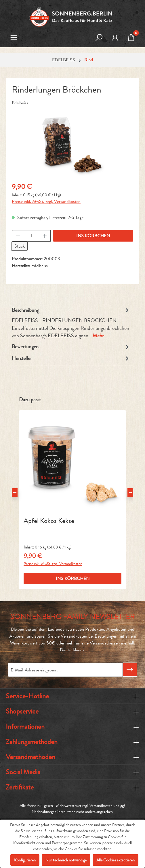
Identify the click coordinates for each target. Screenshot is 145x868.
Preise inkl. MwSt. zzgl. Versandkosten (46, 201)
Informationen (25, 726)
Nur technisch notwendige (66, 860)
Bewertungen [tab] (71, 347)
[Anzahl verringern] (18, 236)
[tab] (71, 323)
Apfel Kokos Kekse (49, 521)
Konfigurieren (25, 860)
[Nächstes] (130, 493)
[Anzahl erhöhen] (45, 236)
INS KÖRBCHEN (93, 236)
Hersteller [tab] (71, 358)
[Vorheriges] (15, 493)
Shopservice (22, 711)
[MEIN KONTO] (115, 38)
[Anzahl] (31, 236)
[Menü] (14, 38)
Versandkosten (101, 806)
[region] (72, 145)
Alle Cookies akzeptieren (116, 860)
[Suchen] (99, 38)
